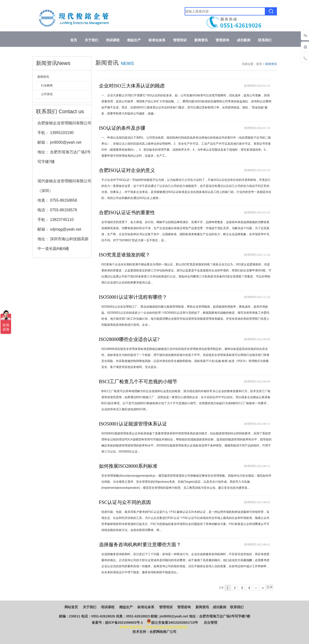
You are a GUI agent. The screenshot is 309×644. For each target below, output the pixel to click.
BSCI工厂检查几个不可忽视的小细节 (138, 382)
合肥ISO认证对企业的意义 (127, 170)
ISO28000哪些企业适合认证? (129, 339)
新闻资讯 (201, 40)
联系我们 (265, 40)
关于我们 (91, 40)
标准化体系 (157, 40)
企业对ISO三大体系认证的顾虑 (132, 86)
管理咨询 (222, 40)
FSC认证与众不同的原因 (125, 502)
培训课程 (113, 40)
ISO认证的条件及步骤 (122, 128)
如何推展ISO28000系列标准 (128, 466)
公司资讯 (47, 94)
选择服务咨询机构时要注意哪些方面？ (140, 545)
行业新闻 (47, 85)
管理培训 (180, 40)
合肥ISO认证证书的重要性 (127, 212)
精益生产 (134, 40)
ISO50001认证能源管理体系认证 (133, 424)
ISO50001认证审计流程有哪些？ (133, 297)
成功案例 (244, 40)
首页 (74, 40)
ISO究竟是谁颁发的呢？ (125, 255)
